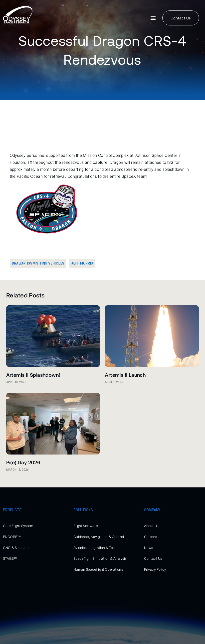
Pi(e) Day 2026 (23, 462)
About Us (151, 526)
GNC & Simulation (17, 548)
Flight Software (86, 526)
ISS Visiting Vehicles (46, 263)
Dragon (19, 263)
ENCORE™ (12, 537)
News (149, 548)
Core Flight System (18, 526)
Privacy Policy (155, 569)
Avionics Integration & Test (95, 548)
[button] (153, 18)
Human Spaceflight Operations (98, 569)
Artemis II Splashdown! (33, 375)
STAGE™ (10, 558)
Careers (151, 537)
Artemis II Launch (125, 375)
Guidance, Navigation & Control (99, 537)
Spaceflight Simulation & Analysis (100, 558)
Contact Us (153, 558)
